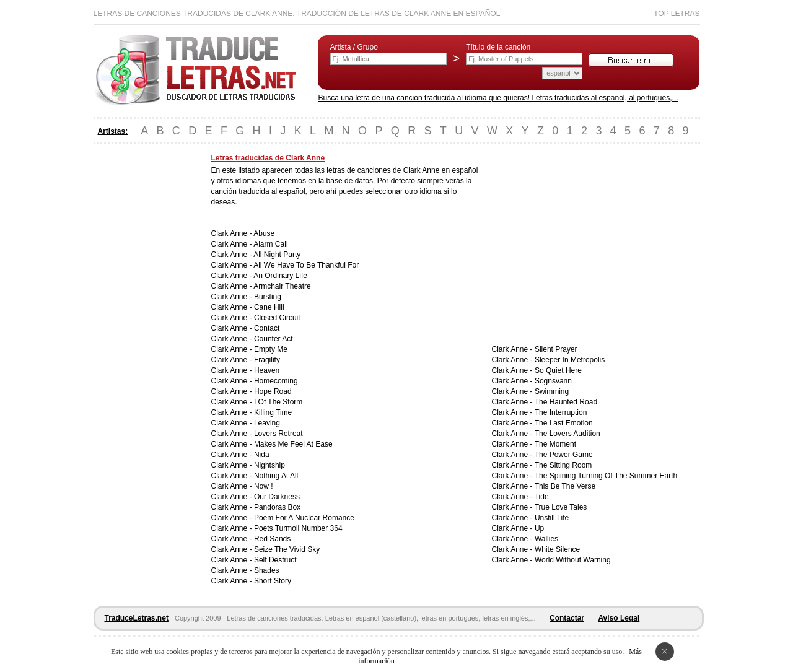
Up (539, 528)
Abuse (264, 233)
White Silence (557, 549)
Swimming (552, 391)
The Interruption (561, 412)
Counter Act (274, 339)
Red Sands (272, 539)
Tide (542, 497)
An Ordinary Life (280, 276)
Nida (262, 455)
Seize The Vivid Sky (287, 549)
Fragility (267, 360)
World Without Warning (573, 560)
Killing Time (273, 412)
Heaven (267, 370)
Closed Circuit (277, 318)
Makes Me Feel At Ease (293, 444)
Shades (267, 570)
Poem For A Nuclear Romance (304, 518)
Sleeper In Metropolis (570, 360)
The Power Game (564, 455)
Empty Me (271, 349)
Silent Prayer (556, 349)
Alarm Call (270, 244)
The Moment (555, 444)
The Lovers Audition (567, 434)
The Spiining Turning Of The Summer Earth (606, 476)
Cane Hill (269, 307)
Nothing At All (276, 476)
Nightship (269, 465)
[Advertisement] (143, 339)
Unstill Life (552, 518)
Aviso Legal (619, 618)
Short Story (273, 581)
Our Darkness (277, 497)
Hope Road (273, 391)
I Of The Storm (278, 402)
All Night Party (277, 255)
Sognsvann (553, 381)
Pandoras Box (277, 507)
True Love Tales (561, 507)
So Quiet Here (558, 370)
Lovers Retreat (278, 434)
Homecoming (276, 381)
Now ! (264, 486)
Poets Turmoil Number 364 (298, 528)
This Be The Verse (565, 486)
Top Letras (677, 14)
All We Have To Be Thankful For (306, 265)
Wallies (546, 539)
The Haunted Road (566, 402)
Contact (267, 328)
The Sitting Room (563, 465)
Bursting (268, 297)
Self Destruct (275, 560)
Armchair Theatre (282, 286)
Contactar (567, 618)
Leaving (267, 423)
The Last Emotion (564, 423)
